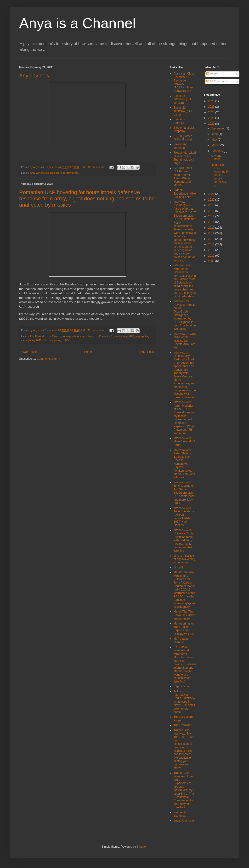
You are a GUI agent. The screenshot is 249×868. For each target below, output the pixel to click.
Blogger (142, 847)
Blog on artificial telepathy (184, 129)
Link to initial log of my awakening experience (184, 559)
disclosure (56, 173)
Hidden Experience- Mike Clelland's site (185, 194)
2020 (212, 200)
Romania (104, 336)
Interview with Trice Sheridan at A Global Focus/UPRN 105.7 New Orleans (184, 517)
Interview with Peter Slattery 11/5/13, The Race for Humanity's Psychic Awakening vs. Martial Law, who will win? (184, 464)
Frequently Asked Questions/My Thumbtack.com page (185, 158)
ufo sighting (54, 340)
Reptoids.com (182, 686)
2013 (212, 239)
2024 (212, 112)
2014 (212, 233)
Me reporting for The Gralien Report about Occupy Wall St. (184, 629)
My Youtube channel (181, 640)
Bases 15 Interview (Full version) (183, 99)
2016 (212, 222)
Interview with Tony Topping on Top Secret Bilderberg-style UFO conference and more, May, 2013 (184, 493)
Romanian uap (119, 336)
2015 (212, 228)
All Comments (217, 81)
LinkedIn (179, 567)
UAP (132, 336)
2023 (212, 118)
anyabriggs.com (184, 821)
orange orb (70, 336)
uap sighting (142, 336)
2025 (212, 107)
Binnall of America (179, 121)
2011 (212, 250)
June (215, 134)
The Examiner (183, 725)
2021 (212, 194)
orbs (95, 336)
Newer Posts (28, 352)
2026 (212, 101)
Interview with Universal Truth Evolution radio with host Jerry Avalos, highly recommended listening (183, 540)
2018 (212, 211)
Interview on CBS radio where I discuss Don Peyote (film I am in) (185, 341)
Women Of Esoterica (180, 814)
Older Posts (147, 352)
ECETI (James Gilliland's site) (183, 138)
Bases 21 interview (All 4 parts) (183, 111)
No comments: (97, 167)
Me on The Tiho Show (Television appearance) (184, 615)
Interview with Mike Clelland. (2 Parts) (184, 442)
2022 (212, 124)
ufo (45, 340)
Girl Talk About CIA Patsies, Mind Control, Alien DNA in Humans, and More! (183, 177)
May (215, 140)
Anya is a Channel (77, 23)
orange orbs (84, 336)
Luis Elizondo (54, 336)
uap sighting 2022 (31, 340)
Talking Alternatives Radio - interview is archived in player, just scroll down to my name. (184, 702)
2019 (212, 205)
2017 (212, 216)
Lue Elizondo (38, 336)
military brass (71, 173)
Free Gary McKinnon (180, 146)
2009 (212, 261)
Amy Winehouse (39, 173)
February (218, 151)
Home (88, 352)
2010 (212, 256)
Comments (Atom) (48, 359)
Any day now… (37, 76)
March (216, 145)
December (218, 128)
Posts (212, 74)
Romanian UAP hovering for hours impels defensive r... (220, 175)
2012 (212, 244)
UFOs (66, 340)
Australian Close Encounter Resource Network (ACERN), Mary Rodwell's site (184, 82)
